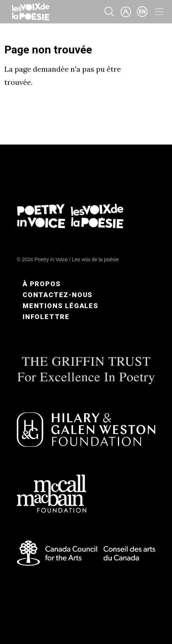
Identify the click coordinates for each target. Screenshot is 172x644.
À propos (42, 284)
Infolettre (46, 317)
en (142, 12)
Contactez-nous (58, 295)
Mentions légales (61, 306)
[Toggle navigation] (159, 12)
